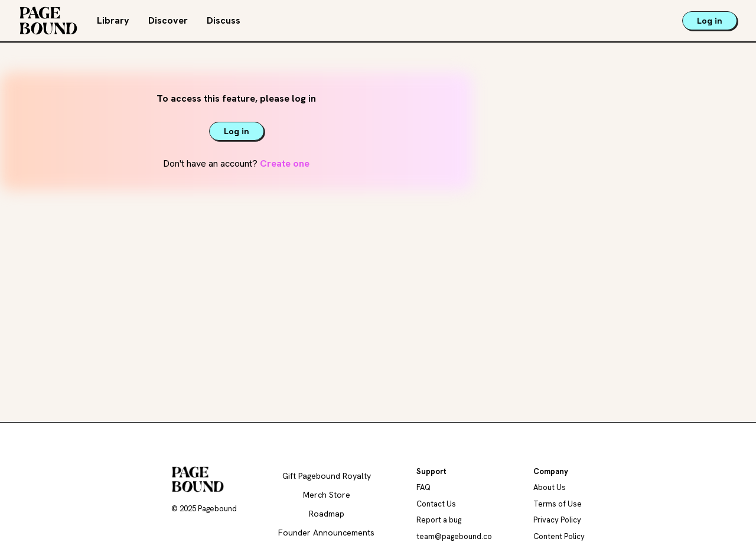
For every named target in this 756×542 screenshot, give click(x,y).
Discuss (224, 20)
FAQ (423, 487)
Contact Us (436, 504)
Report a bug (439, 520)
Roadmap (327, 514)
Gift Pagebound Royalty (327, 476)
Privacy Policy (557, 520)
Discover (168, 20)
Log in (710, 21)
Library (113, 20)
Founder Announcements (326, 533)
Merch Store (327, 495)
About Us (550, 487)
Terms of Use (558, 504)
